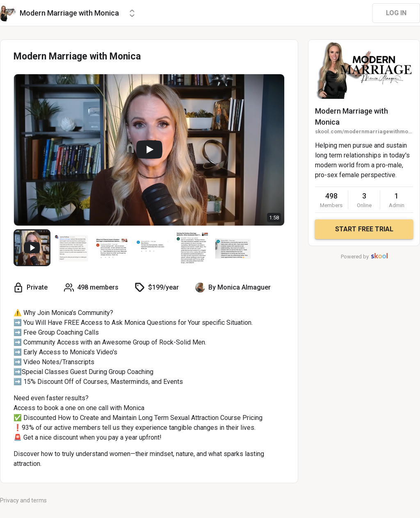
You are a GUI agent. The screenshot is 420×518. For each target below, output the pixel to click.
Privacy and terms (23, 500)
